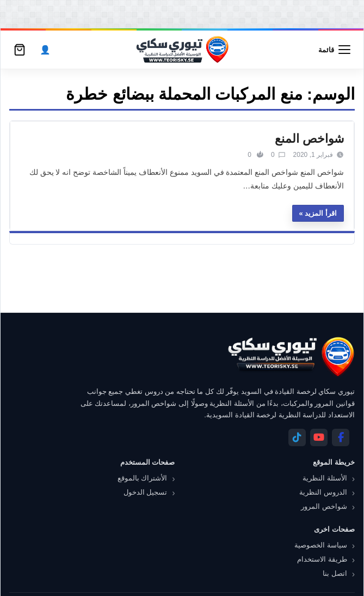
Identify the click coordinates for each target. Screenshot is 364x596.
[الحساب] (45, 50)
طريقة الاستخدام (322, 559)
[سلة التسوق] (20, 50)
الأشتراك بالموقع (143, 478)
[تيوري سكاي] (291, 357)
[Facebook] (341, 437)
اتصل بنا (335, 573)
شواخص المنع (309, 139)
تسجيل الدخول (146, 492)
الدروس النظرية (323, 492)
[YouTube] (319, 437)
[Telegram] (297, 437)
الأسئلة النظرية (325, 478)
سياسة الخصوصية (321, 545)
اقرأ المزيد (321, 213)
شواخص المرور (324, 506)
